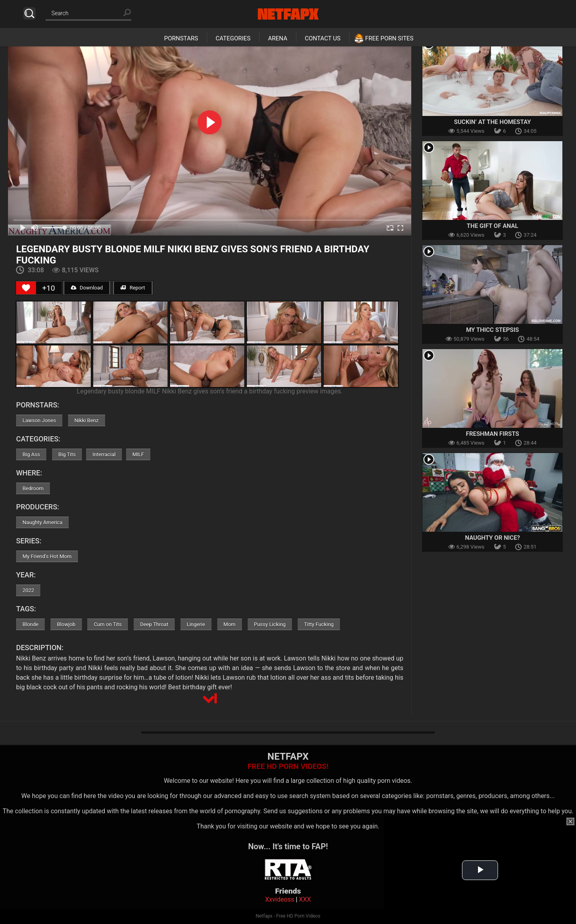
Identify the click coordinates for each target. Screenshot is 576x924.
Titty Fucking (319, 624)
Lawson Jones (39, 420)
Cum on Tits (108, 624)
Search (29, 13)
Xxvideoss (280, 899)
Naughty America (42, 522)
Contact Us (323, 38)
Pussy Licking (270, 624)
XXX (305, 899)
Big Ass (31, 454)
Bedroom (33, 488)
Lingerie (196, 624)
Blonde (30, 624)
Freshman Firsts (493, 434)
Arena (278, 38)
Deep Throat (154, 624)
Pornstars (181, 38)
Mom (230, 624)
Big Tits (67, 454)
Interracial (104, 454)
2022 (28, 590)
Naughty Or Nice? (492, 538)
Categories (233, 38)
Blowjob (66, 624)
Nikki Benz (87, 420)
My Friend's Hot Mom (47, 556)
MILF (138, 454)
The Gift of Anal (493, 226)
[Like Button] (26, 288)
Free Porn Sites (389, 38)
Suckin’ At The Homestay (492, 122)
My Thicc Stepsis (492, 330)
